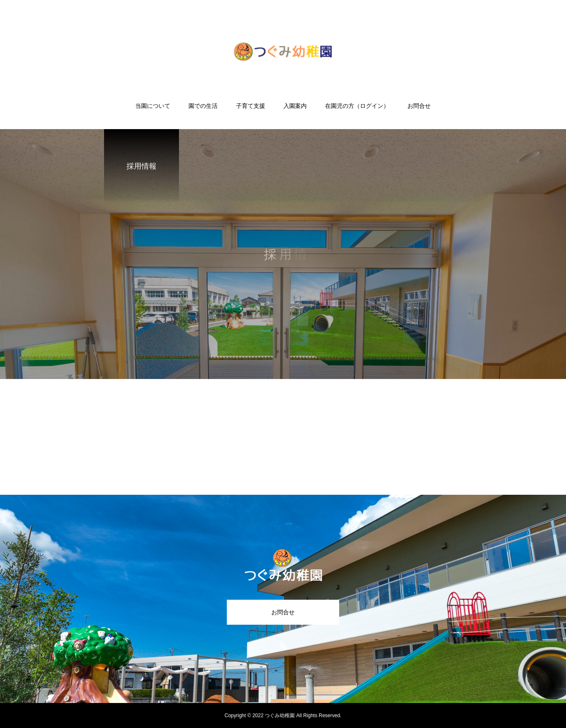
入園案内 (295, 106)
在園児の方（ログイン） (357, 106)
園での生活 (203, 106)
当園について (153, 106)
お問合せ (419, 106)
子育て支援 (251, 106)
